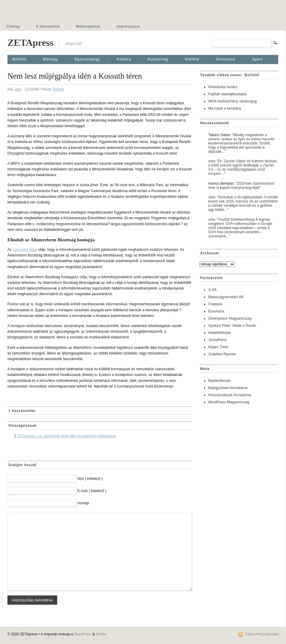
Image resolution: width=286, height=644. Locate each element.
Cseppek (215, 304)
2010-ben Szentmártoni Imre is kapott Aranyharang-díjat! (241, 186)
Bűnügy (51, 59)
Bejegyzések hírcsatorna (228, 388)
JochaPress (218, 340)
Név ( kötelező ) (90, 479)
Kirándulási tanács (223, 87)
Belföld (20, 59)
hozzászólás (269, 634)
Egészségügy (87, 59)
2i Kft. (213, 290)
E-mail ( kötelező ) (92, 491)
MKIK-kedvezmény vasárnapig (233, 101)
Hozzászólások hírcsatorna (230, 395)
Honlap (83, 503)
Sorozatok (226, 59)
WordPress (83, 634)
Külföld (192, 59)
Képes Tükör (218, 347)
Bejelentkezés (219, 381)
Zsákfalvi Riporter (222, 354)
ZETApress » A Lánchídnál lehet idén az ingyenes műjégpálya (67, 436)
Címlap (13, 27)
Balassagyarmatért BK (226, 297)
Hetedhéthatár (220, 333)
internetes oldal (25, 250)
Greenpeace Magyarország (230, 318)
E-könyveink (48, 27)
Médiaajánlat (88, 27)
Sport (257, 59)
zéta (18, 89)
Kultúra (124, 59)
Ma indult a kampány (225, 108)
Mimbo (101, 634)
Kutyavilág (158, 59)
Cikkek (250, 634)
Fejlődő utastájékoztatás (227, 94)
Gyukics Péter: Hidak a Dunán (232, 326)
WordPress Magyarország (229, 402)
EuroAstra (216, 311)
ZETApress (30, 43)
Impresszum (128, 27)
